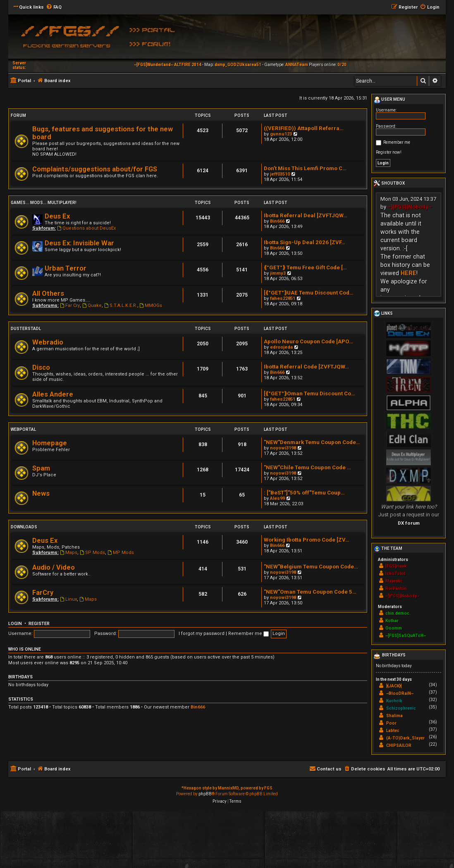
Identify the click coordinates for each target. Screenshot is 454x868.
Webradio (48, 342)
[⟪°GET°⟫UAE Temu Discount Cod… (309, 293)
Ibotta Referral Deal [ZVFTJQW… (306, 215)
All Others (48, 294)
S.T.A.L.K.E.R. (121, 306)
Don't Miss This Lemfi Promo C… (305, 168)
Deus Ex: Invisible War (79, 243)
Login (15, 624)
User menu (389, 100)
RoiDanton (396, 589)
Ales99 (277, 498)
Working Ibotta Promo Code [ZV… (307, 540)
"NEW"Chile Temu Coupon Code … (307, 467)
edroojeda (281, 347)
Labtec (393, 731)
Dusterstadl (26, 329)
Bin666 (277, 221)
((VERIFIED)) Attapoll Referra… (304, 128)
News (41, 493)
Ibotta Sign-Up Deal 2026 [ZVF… (305, 242)
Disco (41, 367)
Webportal (23, 429)
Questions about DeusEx (86, 228)
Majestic (394, 581)
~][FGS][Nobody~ (410, 207)
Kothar (392, 621)
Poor (391, 723)
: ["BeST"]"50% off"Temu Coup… (304, 493)
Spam (41, 468)
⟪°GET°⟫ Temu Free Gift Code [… (305, 268)
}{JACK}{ (394, 686)
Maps (69, 553)
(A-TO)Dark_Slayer (405, 738)
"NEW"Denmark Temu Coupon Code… (312, 442)
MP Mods (121, 553)
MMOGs (151, 306)
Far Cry (70, 306)
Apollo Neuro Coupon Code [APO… (308, 341)
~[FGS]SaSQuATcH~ (406, 636)
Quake (92, 306)
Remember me (249, 634)
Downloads (24, 527)
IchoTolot (395, 574)
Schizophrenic (401, 708)
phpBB (205, 794)
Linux (68, 599)
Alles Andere (53, 394)
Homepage (50, 443)
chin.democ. (398, 613)
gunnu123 (281, 134)
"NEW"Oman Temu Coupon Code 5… (310, 592)
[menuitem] (54, 7)
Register (39, 624)
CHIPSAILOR (399, 746)
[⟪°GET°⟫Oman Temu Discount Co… (309, 394)
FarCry (43, 593)
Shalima (394, 716)
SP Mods (92, 553)
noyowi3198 (283, 448)
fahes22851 (283, 298)
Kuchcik (394, 701)
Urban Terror (66, 268)
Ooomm (394, 628)
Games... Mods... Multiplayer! (44, 203)
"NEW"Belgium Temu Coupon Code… (311, 567)
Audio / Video (54, 567)
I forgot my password (202, 634)
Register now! (389, 152)
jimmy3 (278, 273)
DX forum (409, 523)
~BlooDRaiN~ (400, 693)
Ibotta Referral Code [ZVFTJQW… (306, 367)
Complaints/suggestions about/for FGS (95, 169)
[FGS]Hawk (396, 566)
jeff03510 (280, 174)
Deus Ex (57, 216)
